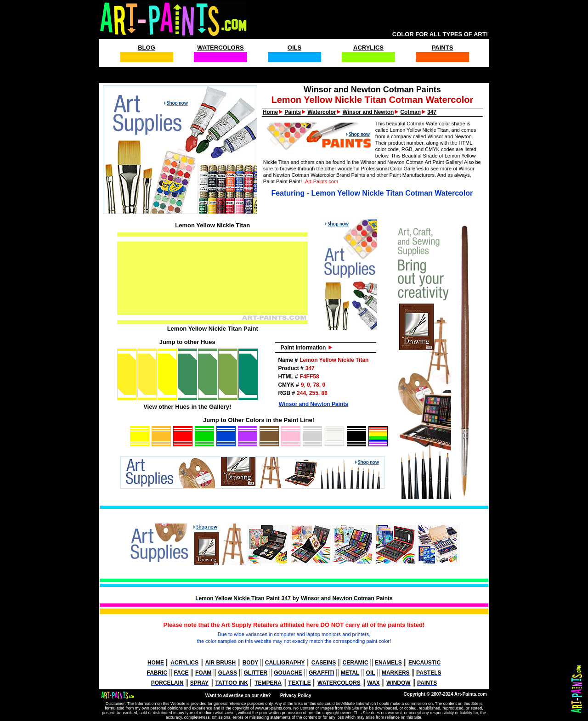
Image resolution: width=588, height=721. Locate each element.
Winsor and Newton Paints (314, 404)
